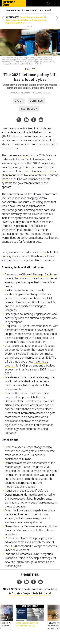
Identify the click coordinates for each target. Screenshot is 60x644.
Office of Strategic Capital (37, 274)
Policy (30, 69)
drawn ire (39, 194)
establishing (12, 294)
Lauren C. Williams (20, 93)
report (26, 155)
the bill (47, 252)
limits (5, 179)
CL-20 (13, 546)
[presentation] (3, 619)
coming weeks (11, 256)
